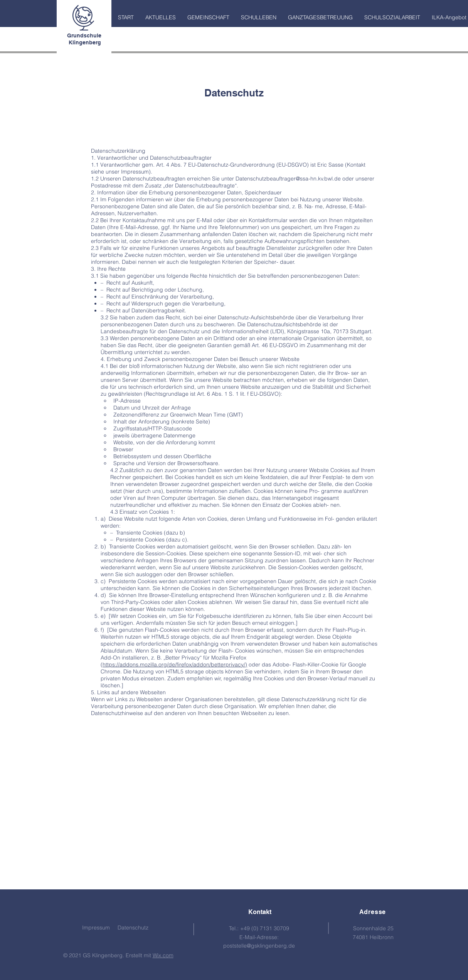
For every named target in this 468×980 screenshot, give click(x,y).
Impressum (96, 928)
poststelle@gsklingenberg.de (259, 946)
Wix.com (163, 955)
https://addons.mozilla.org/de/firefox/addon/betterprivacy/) (175, 665)
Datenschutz (133, 928)
